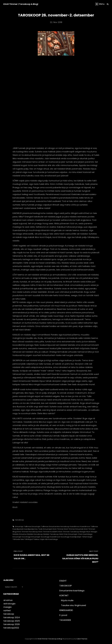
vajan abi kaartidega (49, 539)
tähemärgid (87, 537)
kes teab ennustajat (43, 529)
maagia (83, 532)
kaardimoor (75, 526)
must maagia (92, 532)
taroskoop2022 (11, 628)
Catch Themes (82, 639)
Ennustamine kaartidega (72, 591)
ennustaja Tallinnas (23, 526)
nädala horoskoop (35, 534)
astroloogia (9, 604)
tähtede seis (18, 539)
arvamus (8, 600)
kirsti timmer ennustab (74, 529)
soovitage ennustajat (31, 537)
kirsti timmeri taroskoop (69, 532)
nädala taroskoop (51, 534)
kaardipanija (29, 529)
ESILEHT (63, 581)
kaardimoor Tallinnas (89, 526)
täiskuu (36, 539)
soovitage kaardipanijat (71, 537)
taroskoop (19, 520)
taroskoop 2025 (12, 621)
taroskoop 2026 (12, 624)
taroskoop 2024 (12, 617)
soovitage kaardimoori (51, 537)
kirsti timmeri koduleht (48, 532)
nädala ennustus (20, 534)
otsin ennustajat (70, 534)
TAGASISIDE (65, 620)
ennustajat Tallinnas (40, 526)
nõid (61, 534)
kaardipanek (18, 529)
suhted (7, 610)
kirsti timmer (58, 529)
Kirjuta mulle (67, 600)
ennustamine (54, 526)
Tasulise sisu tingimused (73, 605)
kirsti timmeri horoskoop (27, 532)
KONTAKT (64, 595)
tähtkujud (29, 539)
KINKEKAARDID (66, 610)
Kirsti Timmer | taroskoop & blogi (21, 4)
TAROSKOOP (66, 586)
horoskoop (65, 526)
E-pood (63, 615)
